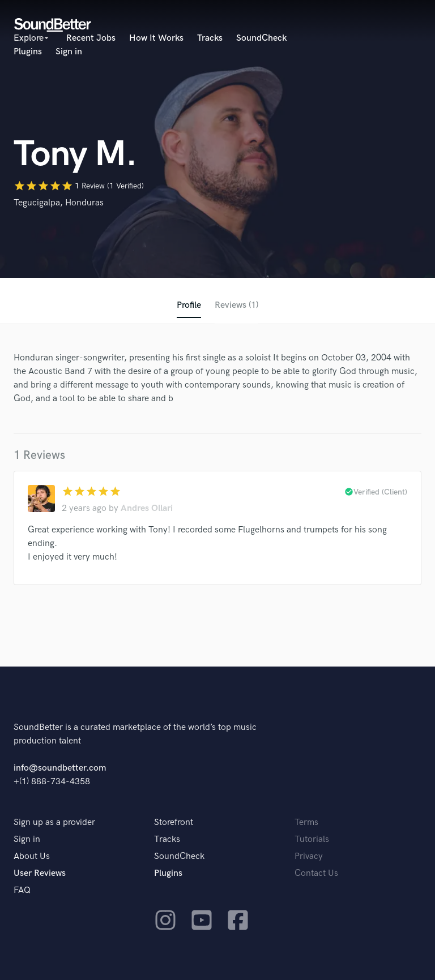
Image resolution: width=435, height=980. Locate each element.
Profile (189, 305)
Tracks (210, 38)
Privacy (309, 856)
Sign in (69, 52)
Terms (306, 822)
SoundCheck (261, 38)
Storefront (174, 822)
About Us (32, 856)
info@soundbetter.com (60, 768)
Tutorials (312, 839)
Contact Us (316, 873)
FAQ (22, 890)
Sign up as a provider (54, 822)
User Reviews (40, 873)
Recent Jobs (91, 38)
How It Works (156, 38)
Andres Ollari (147, 508)
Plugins (28, 52)
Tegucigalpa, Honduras (59, 203)
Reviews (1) (236, 305)
